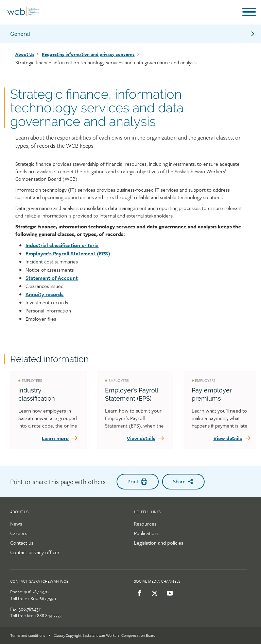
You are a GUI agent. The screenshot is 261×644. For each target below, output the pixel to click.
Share (183, 481)
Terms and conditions (28, 635)
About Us (25, 54)
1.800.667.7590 (42, 598)
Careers (19, 533)
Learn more (60, 438)
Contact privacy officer (35, 552)
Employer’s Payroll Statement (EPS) (68, 253)
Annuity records (45, 294)
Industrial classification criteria (62, 245)
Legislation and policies (159, 543)
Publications (147, 533)
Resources (145, 524)
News (16, 524)
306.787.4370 (36, 592)
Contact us (22, 543)
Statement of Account (52, 278)
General (133, 34)
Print (138, 481)
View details (146, 438)
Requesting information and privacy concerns (88, 54)
